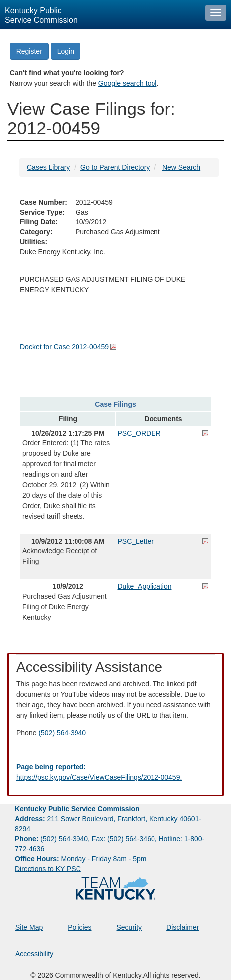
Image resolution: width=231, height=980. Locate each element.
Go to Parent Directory (115, 167)
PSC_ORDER (139, 433)
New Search (181, 167)
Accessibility (34, 954)
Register (29, 51)
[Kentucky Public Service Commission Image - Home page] (100, 14)
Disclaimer (183, 927)
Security (129, 927)
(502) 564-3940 (62, 733)
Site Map (29, 927)
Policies (79, 927)
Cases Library (48, 167)
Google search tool (128, 83)
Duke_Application (145, 586)
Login (66, 51)
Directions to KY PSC (48, 869)
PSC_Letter (136, 541)
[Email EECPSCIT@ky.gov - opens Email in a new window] (115, 772)
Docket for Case (64, 347)
